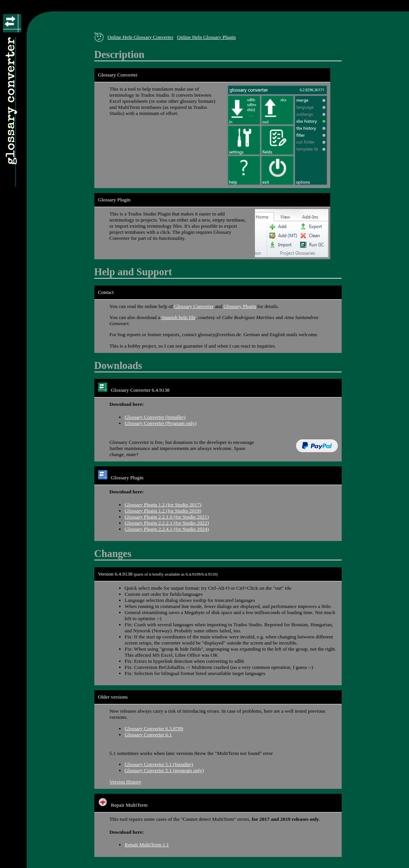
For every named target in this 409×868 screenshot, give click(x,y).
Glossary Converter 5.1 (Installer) (159, 764)
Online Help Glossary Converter (141, 37)
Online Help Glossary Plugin (206, 37)
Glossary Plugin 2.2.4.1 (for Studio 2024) (167, 529)
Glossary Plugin (240, 306)
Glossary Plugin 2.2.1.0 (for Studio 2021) (167, 517)
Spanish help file (178, 317)
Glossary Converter (194, 306)
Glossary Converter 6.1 (148, 735)
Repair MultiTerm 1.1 (147, 845)
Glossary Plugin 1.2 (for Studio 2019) (163, 511)
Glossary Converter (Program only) (161, 423)
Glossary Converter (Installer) (155, 417)
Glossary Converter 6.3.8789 (154, 728)
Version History (126, 782)
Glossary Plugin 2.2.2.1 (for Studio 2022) (167, 523)
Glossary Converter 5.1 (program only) (164, 770)
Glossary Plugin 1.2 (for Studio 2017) (163, 505)
